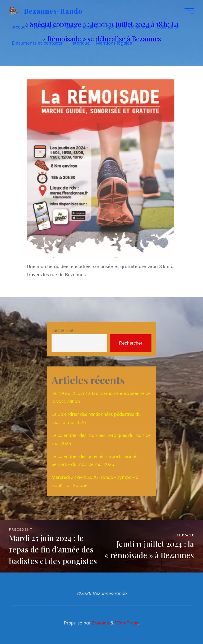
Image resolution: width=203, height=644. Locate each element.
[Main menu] (189, 11)
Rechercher (63, 330)
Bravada (100, 623)
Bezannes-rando (53, 11)
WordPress (126, 623)
